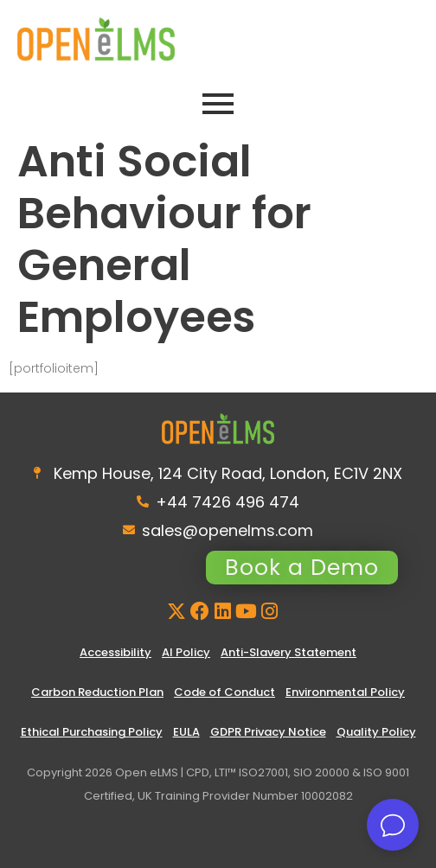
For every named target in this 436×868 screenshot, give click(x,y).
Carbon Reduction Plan (97, 692)
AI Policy (186, 652)
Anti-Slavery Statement (289, 652)
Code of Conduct (224, 692)
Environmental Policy (345, 692)
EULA (186, 732)
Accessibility (115, 652)
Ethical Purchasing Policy (92, 732)
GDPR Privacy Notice (268, 732)
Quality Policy (376, 732)
